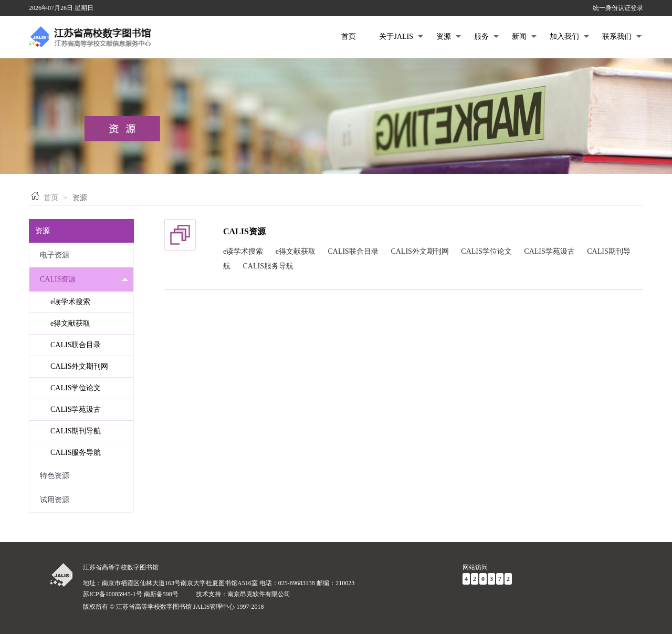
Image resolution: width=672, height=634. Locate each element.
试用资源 (84, 500)
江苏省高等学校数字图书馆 (121, 567)
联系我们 (622, 37)
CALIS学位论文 (76, 388)
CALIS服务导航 (76, 453)
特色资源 (84, 476)
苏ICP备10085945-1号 (113, 594)
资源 (449, 37)
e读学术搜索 (70, 302)
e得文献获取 (70, 323)
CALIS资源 (84, 279)
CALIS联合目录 (76, 345)
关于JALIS (401, 37)
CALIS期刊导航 (76, 431)
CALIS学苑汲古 (76, 409)
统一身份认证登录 (618, 8)
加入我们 (569, 37)
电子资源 (84, 256)
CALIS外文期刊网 (79, 366)
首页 (349, 37)
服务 (486, 37)
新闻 (524, 37)
